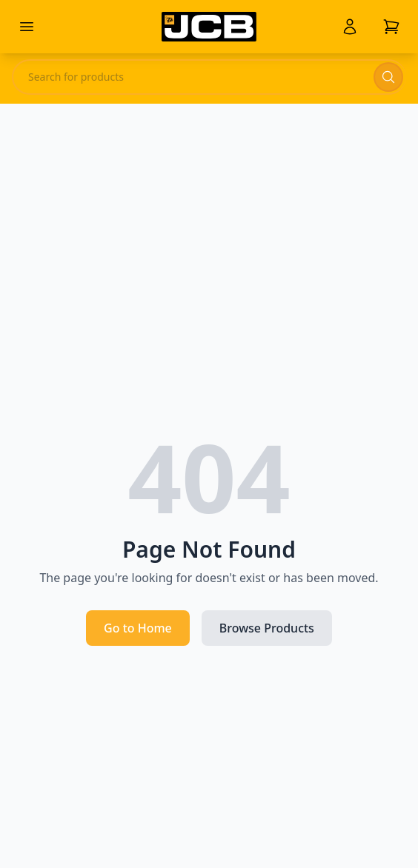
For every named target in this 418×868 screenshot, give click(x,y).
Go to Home (138, 628)
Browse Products (267, 628)
